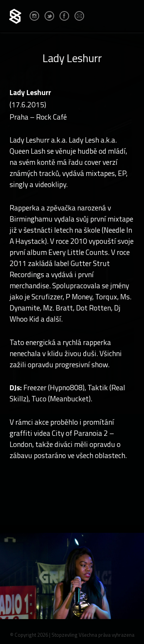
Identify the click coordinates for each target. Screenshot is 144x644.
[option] (72, 587)
